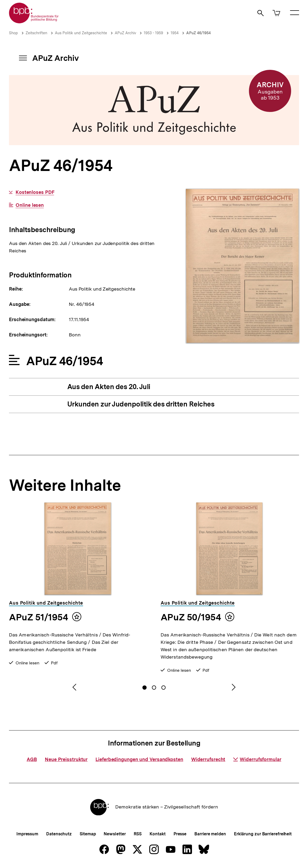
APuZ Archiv (125, 33)
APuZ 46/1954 (198, 33)
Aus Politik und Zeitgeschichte (81, 33)
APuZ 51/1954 (38, 617)
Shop (13, 33)
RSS (138, 834)
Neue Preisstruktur (66, 759)
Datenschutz (59, 834)
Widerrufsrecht (208, 759)
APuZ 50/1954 (191, 617)
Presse (180, 834)
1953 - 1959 (153, 33)
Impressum (27, 834)
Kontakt (157, 834)
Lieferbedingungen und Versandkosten (139, 759)
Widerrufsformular (257, 759)
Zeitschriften (36, 33)
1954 (175, 33)
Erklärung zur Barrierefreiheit (263, 834)
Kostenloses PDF (35, 192)
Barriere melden (210, 834)
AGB (32, 759)
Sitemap (88, 834)
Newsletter (115, 834)
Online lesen (30, 205)
